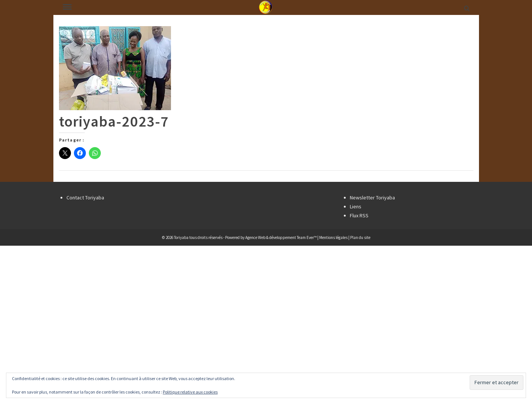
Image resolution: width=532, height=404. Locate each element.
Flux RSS (359, 215)
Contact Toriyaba (85, 198)
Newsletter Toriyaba (372, 198)
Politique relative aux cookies (190, 392)
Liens (356, 206)
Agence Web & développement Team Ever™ (281, 237)
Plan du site (360, 237)
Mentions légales (333, 237)
